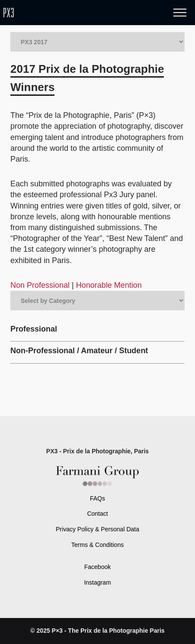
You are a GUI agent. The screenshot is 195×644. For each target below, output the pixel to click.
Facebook (97, 567)
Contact (97, 514)
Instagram (97, 582)
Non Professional (41, 285)
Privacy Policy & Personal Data (97, 529)
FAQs (97, 498)
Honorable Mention (109, 285)
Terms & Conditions (97, 545)
